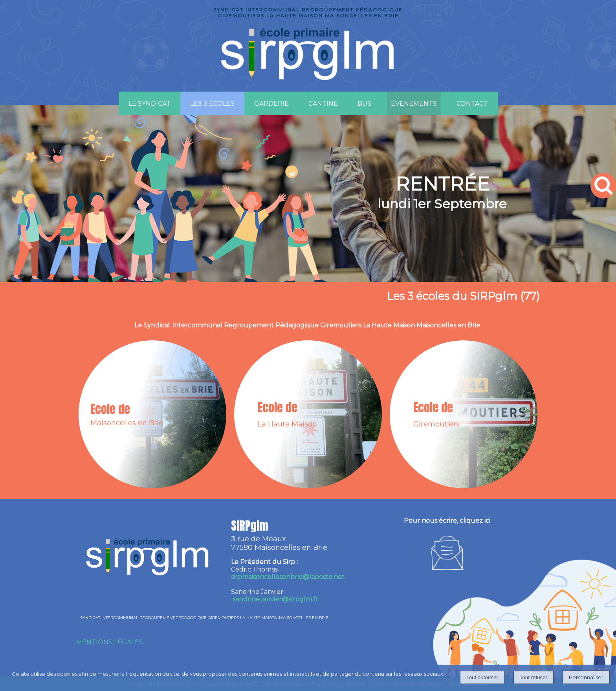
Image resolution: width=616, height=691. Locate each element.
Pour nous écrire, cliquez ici (447, 521)
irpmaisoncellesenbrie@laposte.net (288, 577)
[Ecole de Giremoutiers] (464, 414)
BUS (364, 104)
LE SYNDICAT (149, 104)
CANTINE (323, 104)
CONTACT (472, 104)
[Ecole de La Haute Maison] (308, 414)
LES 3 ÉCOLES (212, 104)
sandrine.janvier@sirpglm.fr (275, 599)
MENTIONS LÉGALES (110, 642)
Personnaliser (586, 677)
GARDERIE (271, 104)
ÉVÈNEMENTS (414, 104)
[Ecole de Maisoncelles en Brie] (152, 414)
